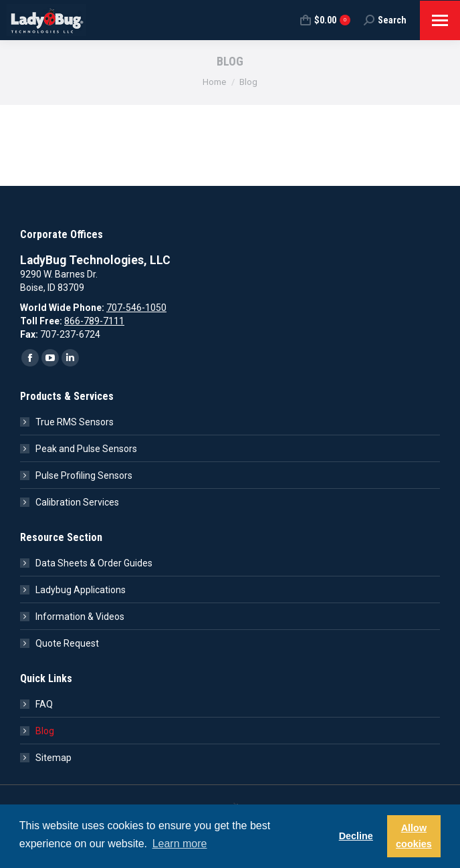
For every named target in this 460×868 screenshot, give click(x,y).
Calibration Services (77, 502)
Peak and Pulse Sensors (86, 449)
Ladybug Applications (81, 590)
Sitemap (53, 758)
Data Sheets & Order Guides (94, 563)
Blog (45, 731)
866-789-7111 (94, 321)
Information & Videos (80, 617)
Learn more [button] (180, 844)
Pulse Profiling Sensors (84, 475)
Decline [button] (356, 836)
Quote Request (67, 643)
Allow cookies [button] (414, 836)
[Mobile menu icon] (440, 20)
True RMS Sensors (75, 422)
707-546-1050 (136, 308)
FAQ (44, 704)
